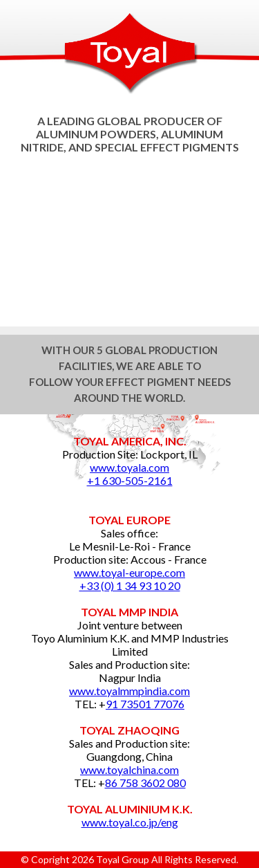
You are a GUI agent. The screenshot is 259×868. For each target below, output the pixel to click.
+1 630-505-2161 (130, 480)
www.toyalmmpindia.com (129, 691)
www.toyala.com (129, 467)
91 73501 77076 (145, 704)
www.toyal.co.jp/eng (130, 822)
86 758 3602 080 (145, 783)
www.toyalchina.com (129, 769)
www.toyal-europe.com (129, 572)
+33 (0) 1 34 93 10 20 (130, 585)
